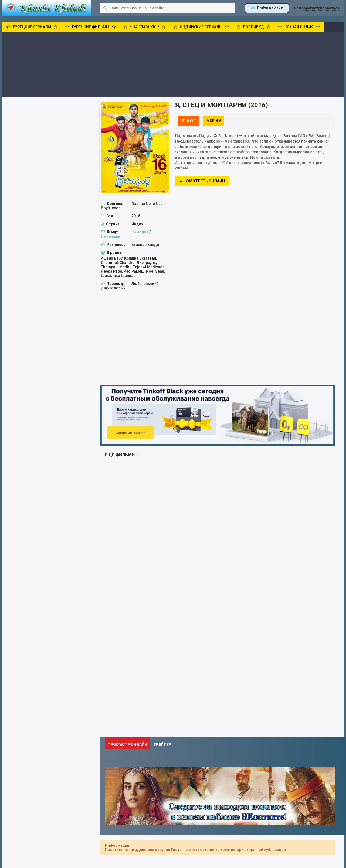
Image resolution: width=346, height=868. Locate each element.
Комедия (140, 232)
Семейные (111, 236)
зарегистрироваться (321, 8)
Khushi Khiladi (47, 8)
